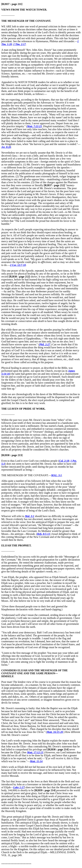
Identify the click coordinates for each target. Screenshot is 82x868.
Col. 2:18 (64, 461)
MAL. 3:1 (56, 475)
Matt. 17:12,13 (35, 752)
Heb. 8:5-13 (43, 534)
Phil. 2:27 (45, 344)
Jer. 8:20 (6, 147)
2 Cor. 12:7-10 (18, 265)
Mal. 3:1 (30, 516)
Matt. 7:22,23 (34, 126)
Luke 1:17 (19, 787)
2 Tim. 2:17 (20, 44)
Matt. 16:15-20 (55, 732)
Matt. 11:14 (36, 761)
